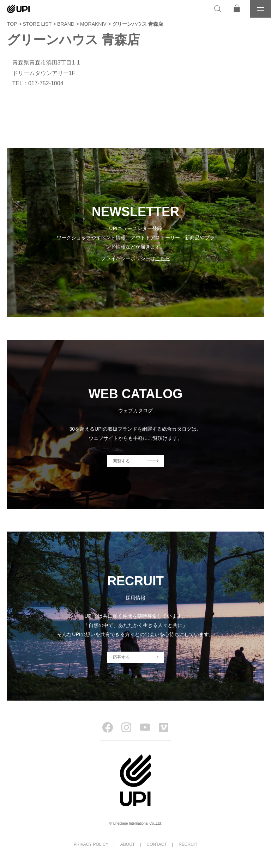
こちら (163, 258)
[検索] (218, 9)
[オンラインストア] (237, 9)
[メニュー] (260, 9)
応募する (121, 657)
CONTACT (157, 844)
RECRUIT (188, 844)
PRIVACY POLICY (91, 844)
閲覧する (121, 461)
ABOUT (128, 844)
